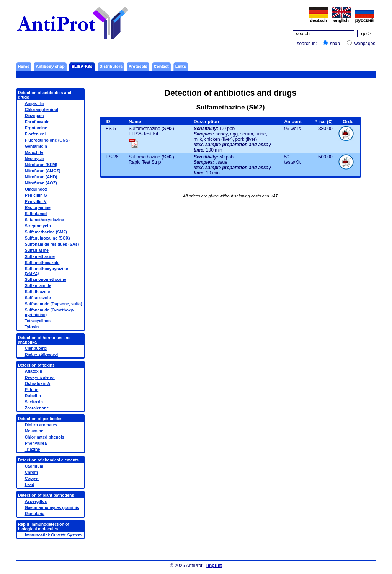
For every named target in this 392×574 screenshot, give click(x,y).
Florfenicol (35, 134)
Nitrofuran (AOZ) (41, 183)
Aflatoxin (34, 371)
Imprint (214, 566)
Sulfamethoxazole (42, 263)
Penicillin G (36, 195)
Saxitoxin (34, 402)
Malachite (34, 152)
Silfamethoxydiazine (44, 220)
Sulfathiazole (38, 292)
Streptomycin (38, 226)
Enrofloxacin (37, 122)
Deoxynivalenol (40, 377)
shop (335, 44)
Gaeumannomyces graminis (52, 507)
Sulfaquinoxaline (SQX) (47, 238)
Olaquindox (36, 189)
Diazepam (34, 116)
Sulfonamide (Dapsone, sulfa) (54, 304)
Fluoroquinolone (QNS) (47, 140)
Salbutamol (36, 214)
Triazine (33, 449)
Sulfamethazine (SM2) (46, 232)
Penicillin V (36, 201)
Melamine (34, 431)
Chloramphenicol (42, 109)
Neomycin (35, 158)
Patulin (32, 390)
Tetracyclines (38, 321)
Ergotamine (36, 128)
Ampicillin (35, 103)
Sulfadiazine (37, 250)
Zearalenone (37, 408)
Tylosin (32, 327)
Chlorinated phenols (45, 437)
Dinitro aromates (41, 425)
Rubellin (33, 396)
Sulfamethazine (40, 256)
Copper (32, 478)
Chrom (31, 472)
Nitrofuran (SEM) (41, 165)
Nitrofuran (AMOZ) (43, 171)
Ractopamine (38, 207)
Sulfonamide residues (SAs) (52, 244)
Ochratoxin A (38, 383)
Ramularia (35, 514)
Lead (30, 484)
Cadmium (34, 466)
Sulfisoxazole (38, 298)
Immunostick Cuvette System (53, 535)
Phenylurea (36, 443)
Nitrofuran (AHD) (41, 177)
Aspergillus (36, 501)
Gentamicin (36, 146)
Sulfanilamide (38, 285)
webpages (365, 44)
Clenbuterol (36, 348)
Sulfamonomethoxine (46, 279)
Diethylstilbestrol (41, 354)
